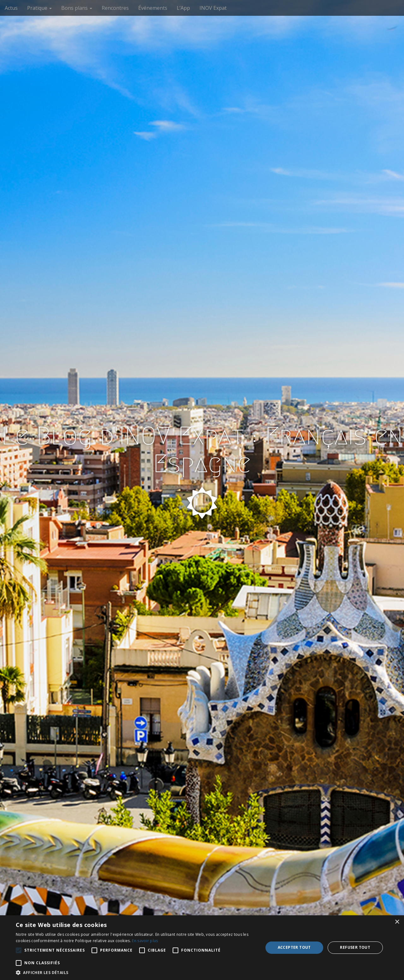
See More (202, 551)
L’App (183, 8)
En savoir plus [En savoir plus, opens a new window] (145, 941)
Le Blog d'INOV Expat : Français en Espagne (202, 450)
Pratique (39, 8)
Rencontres (115, 8)
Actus (11, 8)
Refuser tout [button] (355, 947)
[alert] (202, 948)
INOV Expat (213, 8)
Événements (153, 8)
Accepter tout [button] (294, 947)
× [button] (397, 922)
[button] (136, 972)
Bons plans (77, 8)
